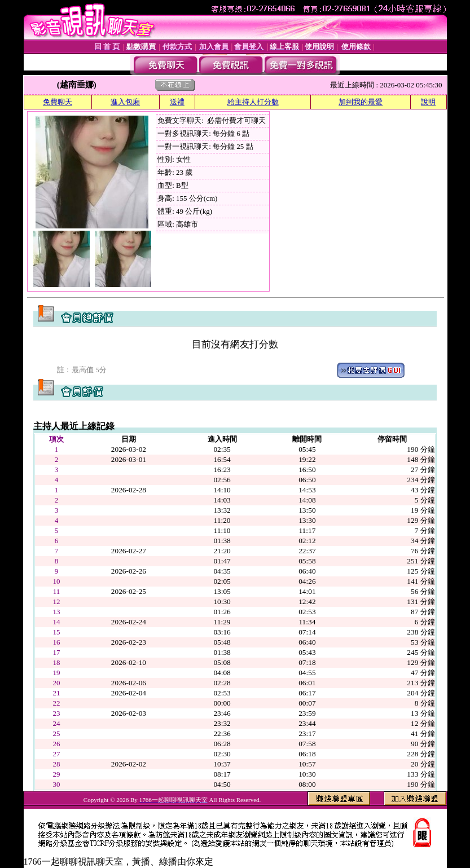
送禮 (177, 102)
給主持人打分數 (253, 102)
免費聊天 (58, 102)
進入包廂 (125, 102)
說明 (428, 102)
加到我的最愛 (361, 102)
